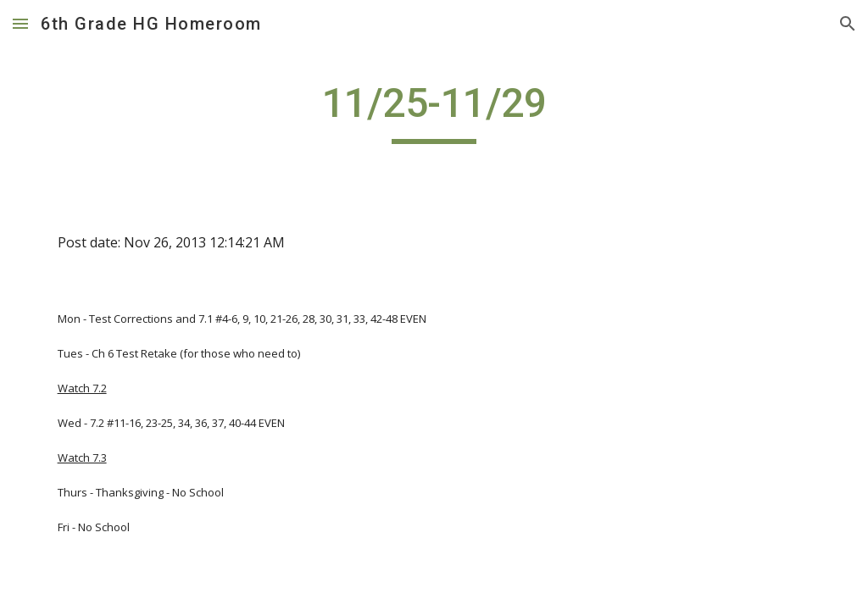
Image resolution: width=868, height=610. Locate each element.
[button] (20, 23)
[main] (434, 111)
